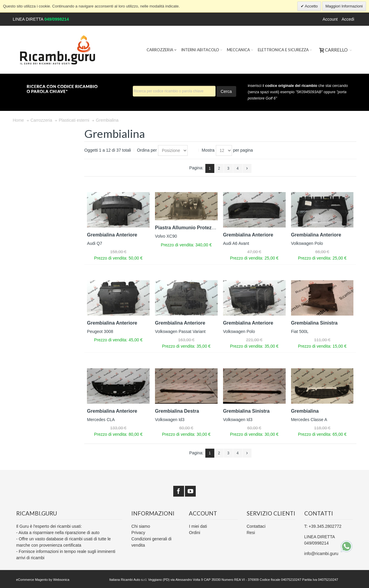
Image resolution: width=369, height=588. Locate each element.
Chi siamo (141, 526)
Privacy (138, 533)
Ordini (194, 533)
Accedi (348, 19)
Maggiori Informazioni (344, 6)
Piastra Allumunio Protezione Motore (197, 228)
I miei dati (198, 526)
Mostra (208, 150)
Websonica (61, 580)
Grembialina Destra (177, 411)
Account (330, 19)
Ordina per (147, 150)
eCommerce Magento (32, 580)
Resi (251, 533)
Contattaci (256, 526)
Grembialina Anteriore (112, 235)
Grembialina (305, 411)
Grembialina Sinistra (314, 323)
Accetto (311, 6)
